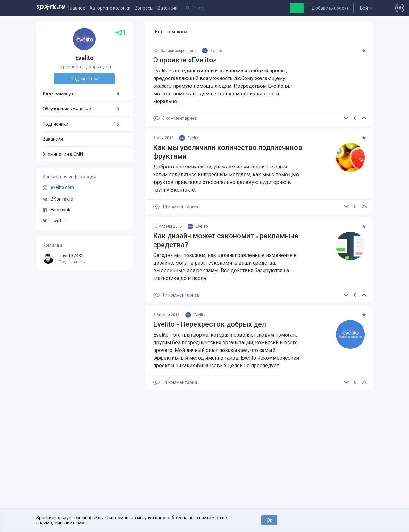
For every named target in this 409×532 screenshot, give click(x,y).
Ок (269, 520)
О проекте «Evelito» (185, 60)
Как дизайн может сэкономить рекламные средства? (226, 240)
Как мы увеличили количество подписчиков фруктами (228, 152)
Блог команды (81, 94)
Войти (366, 8)
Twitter (54, 221)
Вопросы (144, 8)
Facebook (56, 210)
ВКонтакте (58, 199)
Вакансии (167, 8)
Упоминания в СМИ (63, 154)
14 (176, 207)
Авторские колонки (110, 8)
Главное (77, 8)
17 (176, 295)
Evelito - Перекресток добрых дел (210, 324)
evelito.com (62, 187)
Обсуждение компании (81, 109)
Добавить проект (330, 8)
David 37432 (84, 259)
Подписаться (84, 79)
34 (175, 383)
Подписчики (81, 124)
